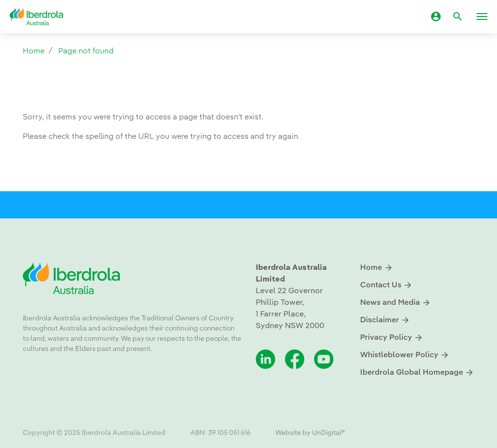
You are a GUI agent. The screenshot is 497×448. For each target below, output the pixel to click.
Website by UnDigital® (310, 433)
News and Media (396, 303)
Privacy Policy (392, 338)
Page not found (86, 51)
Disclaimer (385, 320)
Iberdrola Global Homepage (417, 373)
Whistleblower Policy (405, 355)
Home (34, 51)
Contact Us (386, 285)
